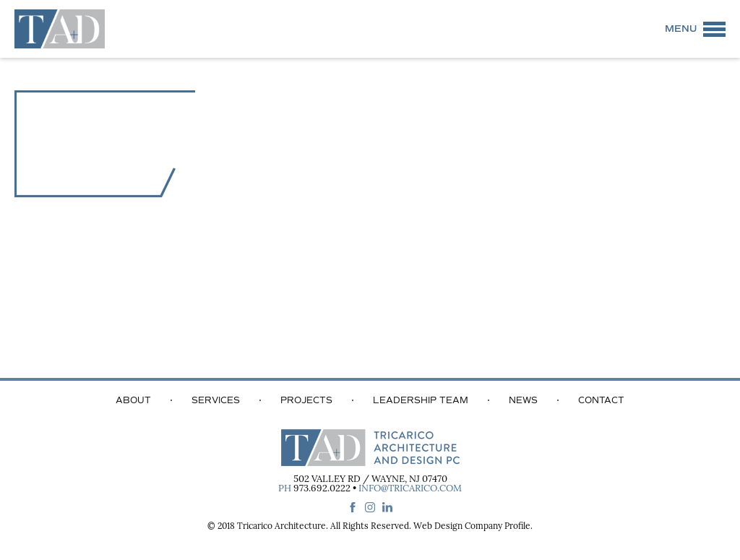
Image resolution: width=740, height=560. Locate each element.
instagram (370, 507)
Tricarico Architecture (281, 527)
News (523, 400)
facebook (353, 507)
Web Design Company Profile (472, 527)
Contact (601, 400)
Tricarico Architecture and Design (60, 29)
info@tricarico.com (410, 489)
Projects (306, 400)
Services (216, 400)
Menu (681, 29)
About (133, 400)
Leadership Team (421, 400)
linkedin (387, 507)
